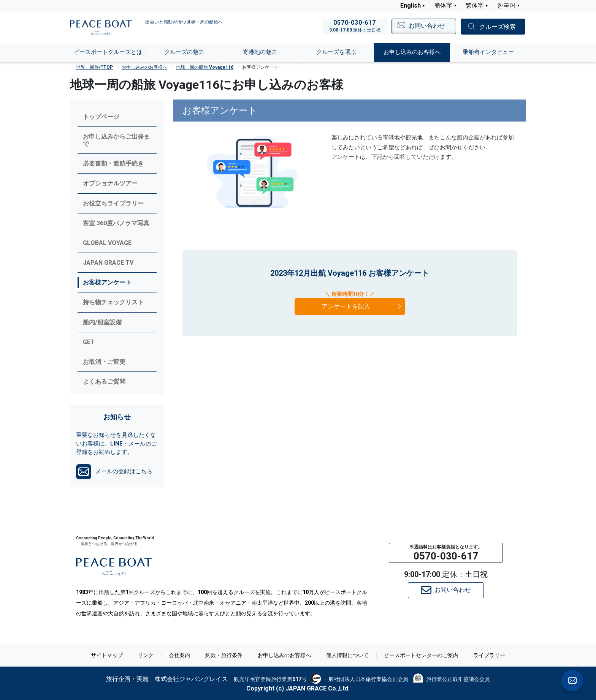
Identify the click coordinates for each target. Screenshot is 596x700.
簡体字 (443, 6)
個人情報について (347, 655)
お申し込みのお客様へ (144, 67)
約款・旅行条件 (224, 655)
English (411, 6)
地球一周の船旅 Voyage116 (205, 67)
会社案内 (179, 655)
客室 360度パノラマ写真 (116, 223)
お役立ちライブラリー (113, 203)
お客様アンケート (107, 282)
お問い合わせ (446, 590)
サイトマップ (106, 655)
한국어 (506, 6)
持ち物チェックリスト (113, 302)
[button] (446, 553)
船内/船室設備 (102, 322)
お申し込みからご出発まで (116, 140)
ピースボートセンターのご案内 (421, 655)
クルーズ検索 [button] (498, 27)
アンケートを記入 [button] (362, 306)
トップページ (101, 117)
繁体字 (475, 6)
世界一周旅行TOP (94, 67)
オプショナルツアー (110, 183)
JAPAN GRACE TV (108, 263)
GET (89, 342)
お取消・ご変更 (104, 362)
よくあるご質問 (104, 382)
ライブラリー (490, 655)
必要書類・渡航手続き (113, 164)
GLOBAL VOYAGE (107, 243)
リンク (146, 655)
